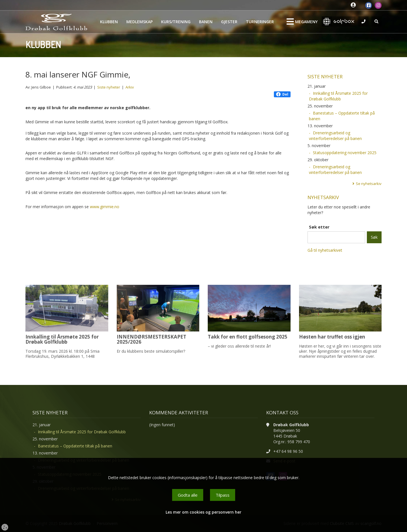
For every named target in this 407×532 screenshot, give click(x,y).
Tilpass (223, 495)
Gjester (229, 22)
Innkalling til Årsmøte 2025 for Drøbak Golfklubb (338, 96)
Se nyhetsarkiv (369, 184)
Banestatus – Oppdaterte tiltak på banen (342, 116)
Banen (206, 22)
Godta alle (188, 495)
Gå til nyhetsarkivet (325, 250)
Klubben (109, 22)
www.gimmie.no (105, 207)
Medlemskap (139, 22)
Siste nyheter (109, 87)
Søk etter (319, 227)
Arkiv (130, 87)
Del (282, 94)
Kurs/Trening (176, 22)
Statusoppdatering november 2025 (345, 153)
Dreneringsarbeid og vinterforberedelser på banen (335, 136)
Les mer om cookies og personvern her (203, 512)
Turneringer (260, 22)
